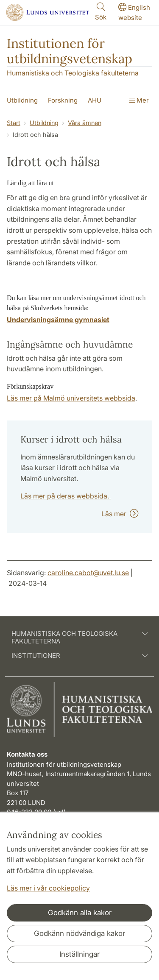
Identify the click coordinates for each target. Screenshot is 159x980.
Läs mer (120, 514)
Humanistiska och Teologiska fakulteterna (73, 73)
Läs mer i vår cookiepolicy (48, 888)
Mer (139, 100)
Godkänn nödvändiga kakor (79, 933)
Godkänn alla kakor (80, 913)
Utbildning (44, 123)
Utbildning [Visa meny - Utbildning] (22, 100)
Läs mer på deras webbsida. (66, 496)
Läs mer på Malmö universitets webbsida (71, 398)
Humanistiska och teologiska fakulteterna (79, 638)
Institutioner (79, 656)
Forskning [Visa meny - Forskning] (63, 100)
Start (14, 123)
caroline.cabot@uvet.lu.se (88, 573)
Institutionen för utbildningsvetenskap (70, 51)
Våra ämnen (85, 123)
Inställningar (79, 954)
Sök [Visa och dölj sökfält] (101, 11)
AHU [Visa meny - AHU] (95, 100)
